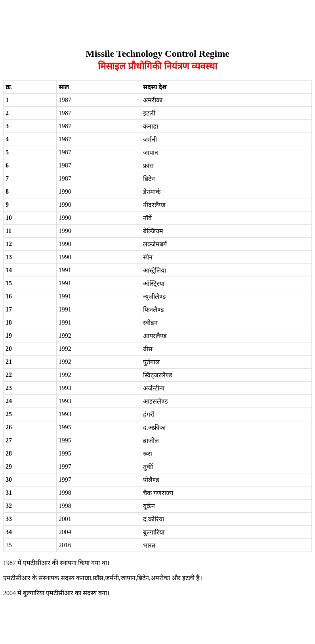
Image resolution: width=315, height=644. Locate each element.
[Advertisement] (147, 21)
